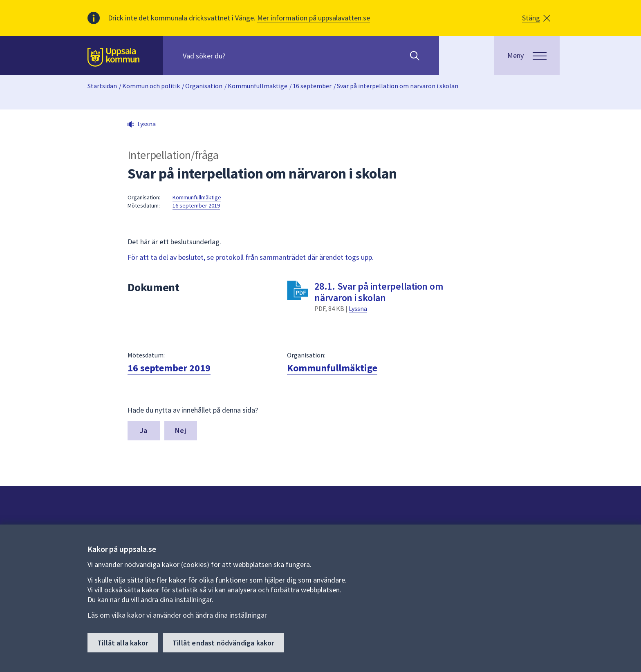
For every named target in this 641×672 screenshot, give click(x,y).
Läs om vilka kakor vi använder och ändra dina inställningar (177, 615)
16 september (312, 86)
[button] (536, 18)
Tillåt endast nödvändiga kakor (223, 643)
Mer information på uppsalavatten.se (314, 18)
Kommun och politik (151, 86)
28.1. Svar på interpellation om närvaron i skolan (379, 292)
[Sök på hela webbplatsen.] (235, 56)
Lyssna (358, 308)
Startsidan (102, 86)
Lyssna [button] (147, 124)
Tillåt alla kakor (123, 643)
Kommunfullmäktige (258, 86)
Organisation (204, 86)
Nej (180, 430)
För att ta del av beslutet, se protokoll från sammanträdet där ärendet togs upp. (251, 257)
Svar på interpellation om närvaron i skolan (398, 86)
